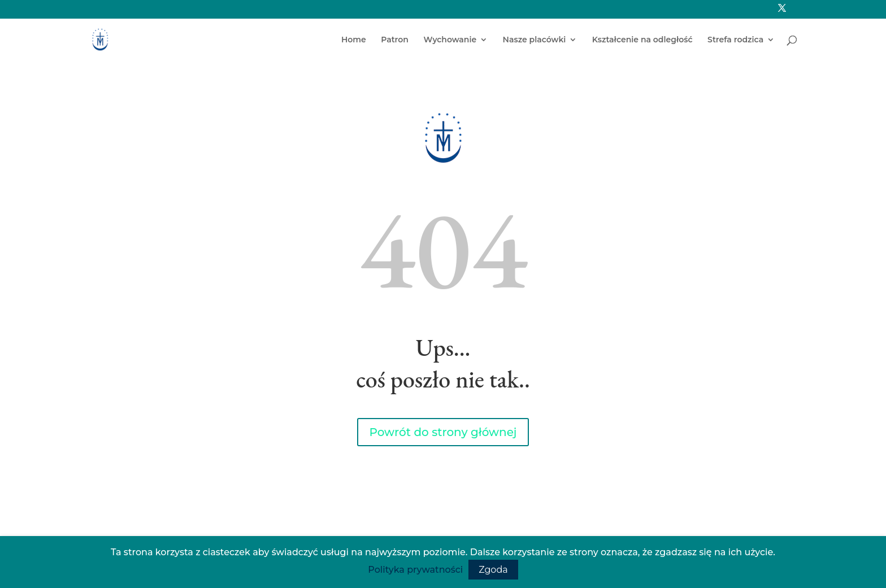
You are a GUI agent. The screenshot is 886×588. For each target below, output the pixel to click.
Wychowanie (450, 40)
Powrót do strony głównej (443, 432)
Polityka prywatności (415, 570)
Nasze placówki (535, 40)
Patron (395, 40)
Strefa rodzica (735, 40)
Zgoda (493, 570)
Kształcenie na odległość (642, 40)
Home (354, 40)
